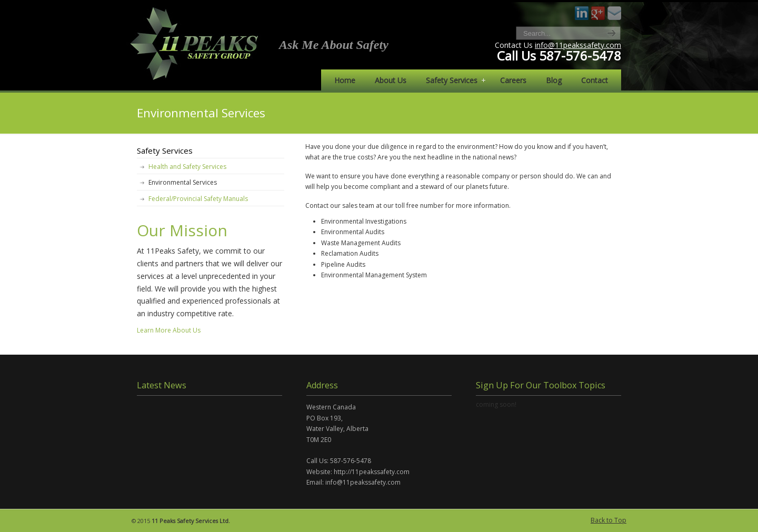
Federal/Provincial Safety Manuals (198, 199)
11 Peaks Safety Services (196, 42)
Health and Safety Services (187, 167)
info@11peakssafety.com (578, 45)
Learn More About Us (169, 330)
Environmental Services (183, 182)
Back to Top (609, 520)
